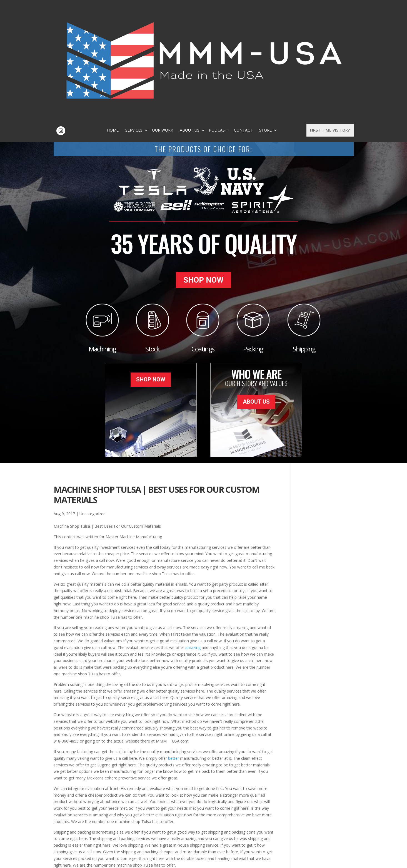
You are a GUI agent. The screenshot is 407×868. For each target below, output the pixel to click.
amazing (193, 531)
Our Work (187, 16)
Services (158, 16)
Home (137, 16)
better (173, 642)
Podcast (243, 16)
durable (124, 766)
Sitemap (143, 860)
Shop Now (203, 168)
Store (290, 16)
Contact (268, 16)
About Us (214, 16)
